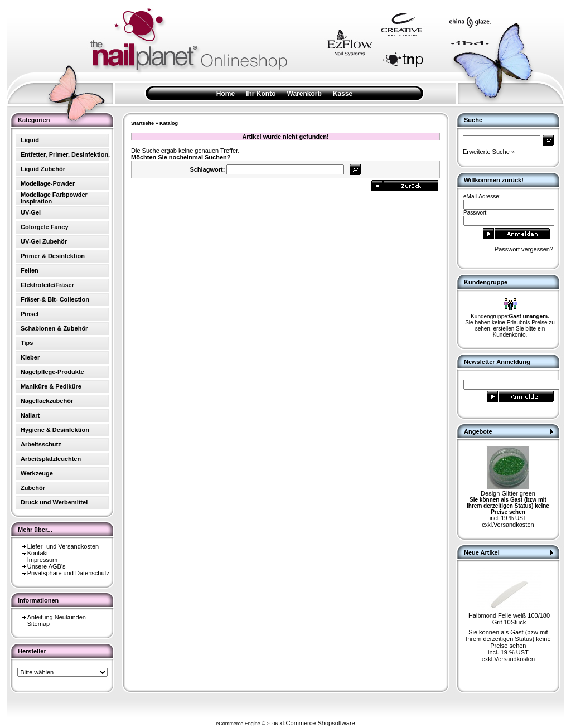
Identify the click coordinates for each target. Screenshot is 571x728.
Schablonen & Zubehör (54, 328)
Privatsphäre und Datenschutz (68, 573)
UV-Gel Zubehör (44, 241)
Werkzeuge (37, 473)
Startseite (142, 123)
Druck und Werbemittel (54, 502)
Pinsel (30, 314)
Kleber (30, 357)
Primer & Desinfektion (53, 256)
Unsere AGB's (47, 566)
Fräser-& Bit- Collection (55, 299)
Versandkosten (514, 525)
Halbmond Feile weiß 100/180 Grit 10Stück (509, 619)
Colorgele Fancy (45, 227)
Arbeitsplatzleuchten (51, 459)
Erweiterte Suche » (489, 152)
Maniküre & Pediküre (51, 386)
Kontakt (38, 553)
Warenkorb (304, 94)
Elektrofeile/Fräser (47, 285)
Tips (27, 343)
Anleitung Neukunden (57, 617)
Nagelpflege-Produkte (52, 372)
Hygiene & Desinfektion (55, 430)
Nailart (30, 415)
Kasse (343, 94)
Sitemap (38, 624)
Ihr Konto (261, 94)
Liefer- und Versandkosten (63, 546)
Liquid (30, 140)
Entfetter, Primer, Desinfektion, (65, 154)
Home (226, 94)
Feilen (30, 270)
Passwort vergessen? (524, 249)
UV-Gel (31, 212)
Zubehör (33, 488)
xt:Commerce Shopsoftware (317, 723)
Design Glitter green (508, 493)
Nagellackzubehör (47, 401)
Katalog (169, 123)
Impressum (42, 560)
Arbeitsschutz (41, 444)
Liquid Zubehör (43, 169)
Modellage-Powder (48, 183)
